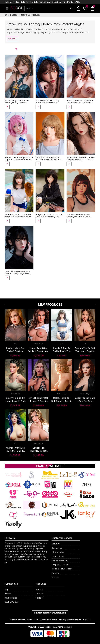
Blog (7, 590)
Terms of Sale (58, 556)
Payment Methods (60, 560)
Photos (14, 15)
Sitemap (55, 577)
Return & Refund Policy (62, 569)
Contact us (57, 548)
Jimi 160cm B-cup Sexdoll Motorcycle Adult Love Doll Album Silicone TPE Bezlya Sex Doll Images (80, 216)
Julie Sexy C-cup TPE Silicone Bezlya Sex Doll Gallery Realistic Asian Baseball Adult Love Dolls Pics (19, 216)
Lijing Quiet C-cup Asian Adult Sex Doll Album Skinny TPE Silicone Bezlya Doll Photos (49, 216)
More (12, 39)
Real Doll (40, 598)
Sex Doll (39, 590)
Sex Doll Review (12, 602)
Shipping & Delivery (60, 565)
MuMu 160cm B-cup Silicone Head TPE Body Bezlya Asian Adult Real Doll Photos (17, 273)
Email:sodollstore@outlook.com (50, 613)
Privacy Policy (58, 552)
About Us (56, 544)
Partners (55, 573)
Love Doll (40, 594)
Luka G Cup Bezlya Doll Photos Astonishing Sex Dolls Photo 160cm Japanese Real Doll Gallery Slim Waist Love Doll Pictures (80, 102)
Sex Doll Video (11, 598)
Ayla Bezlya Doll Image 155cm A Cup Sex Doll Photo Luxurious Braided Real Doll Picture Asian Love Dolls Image (19, 159)
